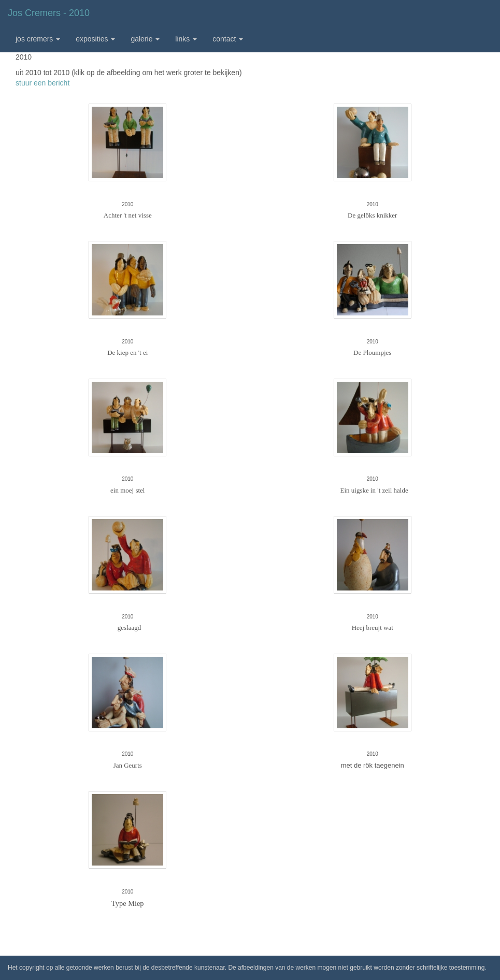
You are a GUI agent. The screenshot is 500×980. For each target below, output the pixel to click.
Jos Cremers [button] (38, 39)
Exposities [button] (95, 39)
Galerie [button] (145, 39)
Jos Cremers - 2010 (49, 13)
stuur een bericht (42, 83)
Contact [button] (228, 39)
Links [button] (186, 39)
